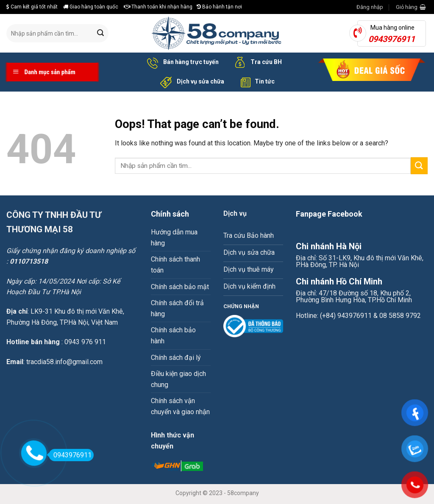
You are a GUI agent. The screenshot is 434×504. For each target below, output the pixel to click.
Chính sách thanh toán (175, 265)
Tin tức (256, 82)
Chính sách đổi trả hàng (177, 308)
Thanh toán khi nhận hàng (158, 7)
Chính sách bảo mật (180, 287)
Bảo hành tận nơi (219, 7)
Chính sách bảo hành (173, 336)
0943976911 (70, 455)
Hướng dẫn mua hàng (174, 238)
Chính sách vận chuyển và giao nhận (180, 406)
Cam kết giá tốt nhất (32, 7)
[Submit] (100, 33)
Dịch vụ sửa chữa (191, 82)
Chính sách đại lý (176, 358)
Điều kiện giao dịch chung (178, 379)
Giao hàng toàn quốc (91, 7)
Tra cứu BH (257, 62)
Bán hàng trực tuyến (181, 62)
